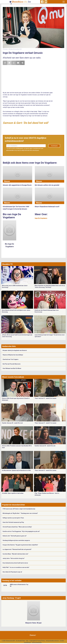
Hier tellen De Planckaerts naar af (12, 572)
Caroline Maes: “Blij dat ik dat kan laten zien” (15, 554)
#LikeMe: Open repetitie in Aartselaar (13, 493)
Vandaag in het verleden (12, 580)
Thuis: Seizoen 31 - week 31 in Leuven (45, 423)
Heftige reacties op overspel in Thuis (13, 518)
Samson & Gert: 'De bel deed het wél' (26, 123)
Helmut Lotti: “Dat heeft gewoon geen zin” (15, 536)
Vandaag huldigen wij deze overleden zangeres (16, 540)
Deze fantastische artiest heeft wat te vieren (15, 563)
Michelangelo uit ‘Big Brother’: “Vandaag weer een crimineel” (20, 513)
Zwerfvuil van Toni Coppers (11, 359)
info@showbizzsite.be (52, 641)
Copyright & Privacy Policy (37, 641)
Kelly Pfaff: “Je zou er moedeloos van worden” (16, 567)
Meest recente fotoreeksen (13, 377)
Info (27, 641)
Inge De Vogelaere (41, 218)
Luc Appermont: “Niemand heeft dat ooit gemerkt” (17, 549)
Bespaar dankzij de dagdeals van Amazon (15, 350)
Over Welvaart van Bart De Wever (12, 368)
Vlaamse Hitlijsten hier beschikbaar (13, 355)
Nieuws (7, 181)
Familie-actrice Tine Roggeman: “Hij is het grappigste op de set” (21, 531)
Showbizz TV (7, 264)
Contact (33, 635)
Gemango (39, 643)
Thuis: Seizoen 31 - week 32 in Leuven (45, 398)
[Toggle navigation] (64, 2)
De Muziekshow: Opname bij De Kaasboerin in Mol (16, 470)
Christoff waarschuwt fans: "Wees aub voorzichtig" (17, 527)
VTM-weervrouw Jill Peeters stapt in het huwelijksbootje (19, 509)
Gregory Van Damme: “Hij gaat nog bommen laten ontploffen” (20, 545)
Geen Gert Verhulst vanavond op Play (13, 522)
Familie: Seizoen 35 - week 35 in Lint (12, 423)
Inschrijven (54, 146)
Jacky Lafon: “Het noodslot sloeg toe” (14, 558)
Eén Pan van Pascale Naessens (12, 364)
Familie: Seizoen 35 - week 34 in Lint (45, 446)
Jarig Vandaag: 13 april (11, 598)
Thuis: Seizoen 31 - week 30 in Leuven (45, 470)
